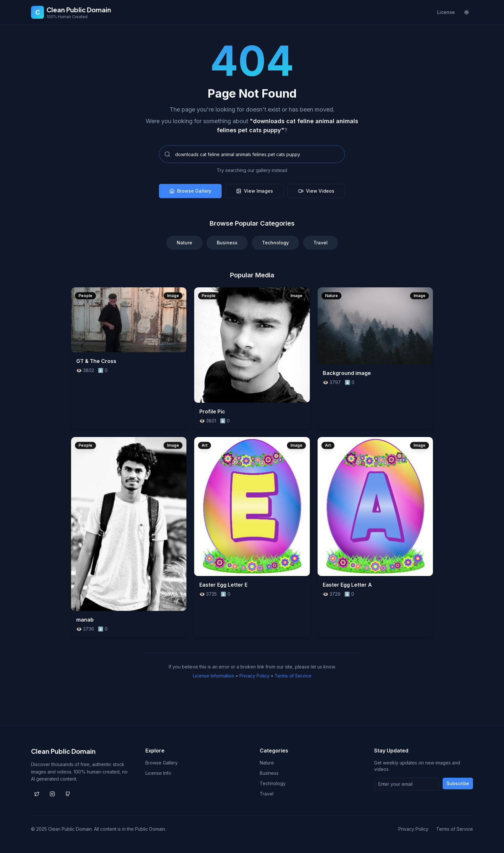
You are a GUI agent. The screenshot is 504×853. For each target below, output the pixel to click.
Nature (184, 243)
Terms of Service (293, 676)
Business (227, 243)
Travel (320, 243)
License (446, 12)
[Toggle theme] (467, 12)
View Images (255, 191)
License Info (158, 773)
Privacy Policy (254, 676)
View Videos (316, 191)
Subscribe (458, 783)
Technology (275, 243)
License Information (214, 676)
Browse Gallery (190, 191)
